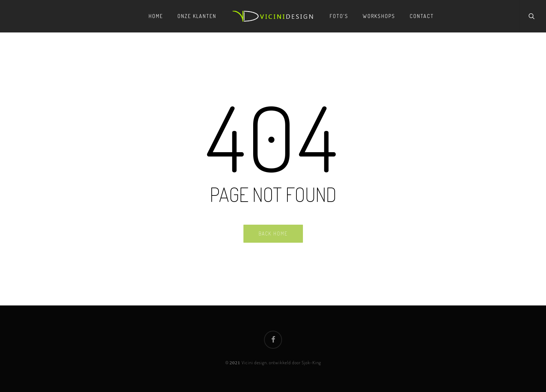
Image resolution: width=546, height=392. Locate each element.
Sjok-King (311, 363)
